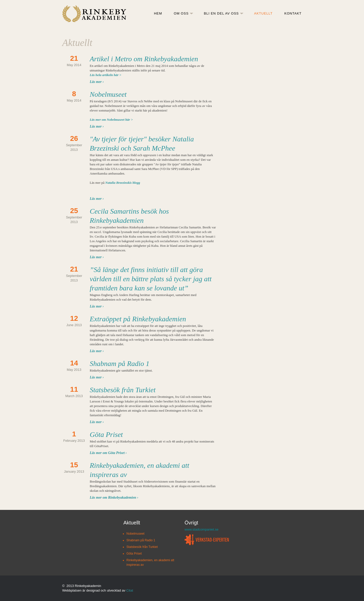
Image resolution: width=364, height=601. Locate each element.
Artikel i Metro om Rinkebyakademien (144, 59)
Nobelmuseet (108, 94)
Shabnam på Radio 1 (120, 364)
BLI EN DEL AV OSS (221, 13)
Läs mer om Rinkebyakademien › (114, 498)
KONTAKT (293, 13)
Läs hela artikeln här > (106, 75)
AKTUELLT (263, 13)
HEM (158, 13)
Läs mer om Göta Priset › (108, 453)
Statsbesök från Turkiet (123, 390)
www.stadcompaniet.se (201, 529)
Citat (130, 590)
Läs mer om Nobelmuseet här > (111, 120)
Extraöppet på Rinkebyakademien (138, 319)
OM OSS (181, 13)
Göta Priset (106, 434)
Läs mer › (97, 82)
